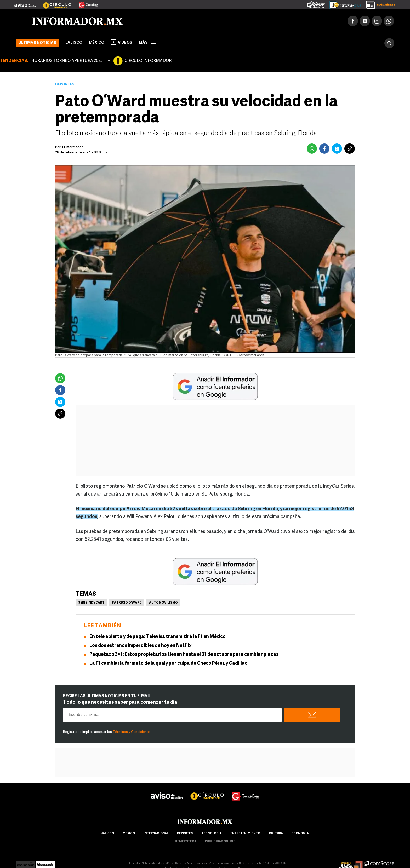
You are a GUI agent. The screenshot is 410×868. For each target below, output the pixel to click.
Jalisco (74, 43)
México (97, 43)
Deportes (65, 85)
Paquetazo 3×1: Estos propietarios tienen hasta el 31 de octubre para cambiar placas (184, 655)
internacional (156, 834)
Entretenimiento (245, 834)
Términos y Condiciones (132, 732)
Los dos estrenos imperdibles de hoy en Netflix (141, 646)
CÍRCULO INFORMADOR (148, 61)
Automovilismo (163, 603)
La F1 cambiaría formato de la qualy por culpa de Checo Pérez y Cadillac (168, 663)
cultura (276, 834)
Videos (122, 42)
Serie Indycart (91, 603)
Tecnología (212, 834)
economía (300, 834)
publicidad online (220, 841)
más (147, 43)
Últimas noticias (37, 43)
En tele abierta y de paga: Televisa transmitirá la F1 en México (158, 637)
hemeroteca (186, 841)
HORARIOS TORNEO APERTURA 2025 (67, 61)
